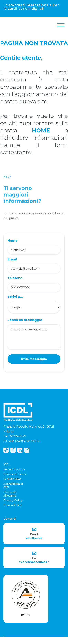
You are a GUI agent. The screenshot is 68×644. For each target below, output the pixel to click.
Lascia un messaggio (25, 320)
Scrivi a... (15, 297)
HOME (41, 130)
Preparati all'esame (10, 494)
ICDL (7, 464)
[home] (7, 25)
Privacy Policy (13, 500)
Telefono (15, 278)
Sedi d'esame (12, 479)
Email (12, 259)
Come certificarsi (15, 474)
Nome (13, 241)
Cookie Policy (13, 505)
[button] (61, 25)
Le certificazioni (14, 469)
